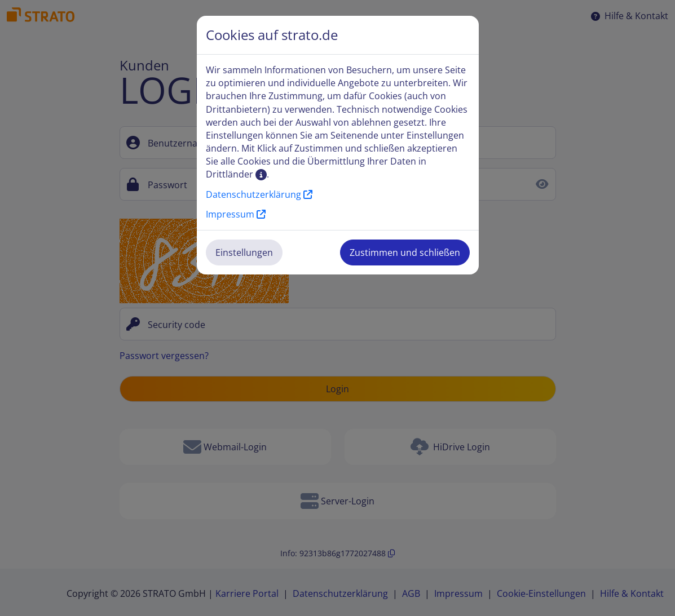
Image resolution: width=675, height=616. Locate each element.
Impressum (236, 214)
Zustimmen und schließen (405, 252)
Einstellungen (244, 252)
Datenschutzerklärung (259, 194)
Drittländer (236, 174)
